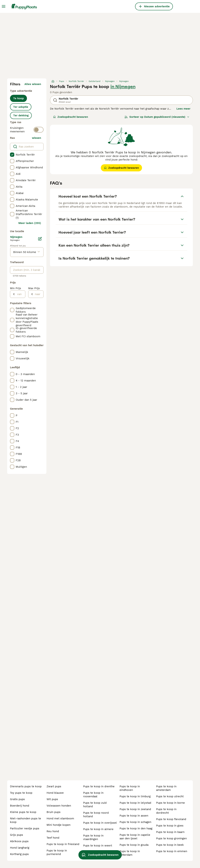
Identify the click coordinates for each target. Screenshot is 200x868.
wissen (36, 138)
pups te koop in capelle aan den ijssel (135, 837)
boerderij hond (20, 806)
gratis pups (17, 799)
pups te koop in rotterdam (130, 853)
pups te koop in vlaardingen (93, 837)
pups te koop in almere (98, 829)
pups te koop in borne (170, 803)
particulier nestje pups (25, 828)
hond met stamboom (60, 818)
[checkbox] (12, 155)
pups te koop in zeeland (135, 809)
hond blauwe (55, 793)
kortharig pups (19, 854)
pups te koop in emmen (172, 851)
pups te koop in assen (134, 816)
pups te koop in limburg (135, 796)
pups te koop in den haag (136, 828)
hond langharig (20, 848)
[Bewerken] (40, 239)
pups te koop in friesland (63, 844)
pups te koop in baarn (170, 832)
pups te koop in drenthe (99, 786)
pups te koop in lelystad (135, 803)
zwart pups (54, 786)
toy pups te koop (21, 793)
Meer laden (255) (30, 223)
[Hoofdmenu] (4, 6)
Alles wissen (33, 84)
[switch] (39, 130)
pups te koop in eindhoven (130, 788)
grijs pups (17, 835)
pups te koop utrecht (170, 796)
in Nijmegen (123, 87)
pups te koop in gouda (134, 845)
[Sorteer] (157, 117)
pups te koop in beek (170, 845)
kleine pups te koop (23, 812)
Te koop (18, 98)
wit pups (52, 799)
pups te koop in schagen (135, 822)
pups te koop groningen (171, 838)
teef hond (53, 838)
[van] (20, 294)
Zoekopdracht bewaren (71, 117)
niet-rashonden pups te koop (26, 820)
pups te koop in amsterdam (166, 788)
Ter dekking (21, 115)
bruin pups (54, 812)
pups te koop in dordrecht (166, 811)
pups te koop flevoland (171, 819)
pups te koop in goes (170, 826)
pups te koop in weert (98, 846)
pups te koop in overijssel (100, 823)
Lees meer (183, 109)
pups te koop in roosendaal (93, 795)
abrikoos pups (19, 841)
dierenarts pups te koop (26, 786)
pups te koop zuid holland (95, 805)
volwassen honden (59, 806)
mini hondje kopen (59, 825)
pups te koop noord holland (96, 815)
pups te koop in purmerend (57, 852)
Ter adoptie (21, 107)
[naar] (38, 294)
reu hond (53, 831)
